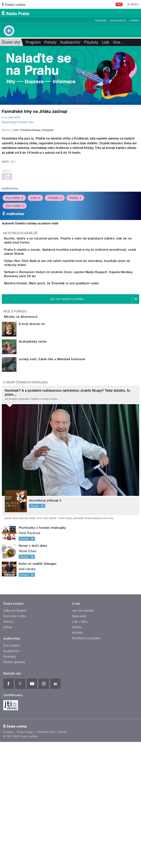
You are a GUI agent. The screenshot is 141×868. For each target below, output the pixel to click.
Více (118, 42)
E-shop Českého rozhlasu (26, 508)
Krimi (35, 277)
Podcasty (10, 783)
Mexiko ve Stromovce (35, 432)
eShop (8, 753)
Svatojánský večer (33, 468)
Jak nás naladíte (83, 737)
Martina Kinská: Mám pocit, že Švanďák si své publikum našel (66, 388)
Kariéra (77, 753)
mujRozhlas (10, 268)
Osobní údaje (25, 858)
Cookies (8, 858)
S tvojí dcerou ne (32, 450)
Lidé (106, 42)
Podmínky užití (46, 858)
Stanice (8, 748)
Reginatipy (9, 122)
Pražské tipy (25, 122)
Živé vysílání (15, 285)
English (62, 858)
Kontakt (77, 759)
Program (101, 21)
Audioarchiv (118, 21)
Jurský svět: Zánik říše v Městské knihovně (52, 485)
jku (13, 241)
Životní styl (11, 42)
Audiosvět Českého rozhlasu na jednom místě (30, 303)
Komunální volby (15, 742)
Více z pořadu (15, 427)
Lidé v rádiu (80, 748)
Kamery (134, 21)
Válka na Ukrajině (15, 737)
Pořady (50, 42)
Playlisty (91, 42)
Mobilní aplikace (14, 788)
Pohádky (55, 277)
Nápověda (79, 742)
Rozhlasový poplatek (86, 764)
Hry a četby (14, 277)
